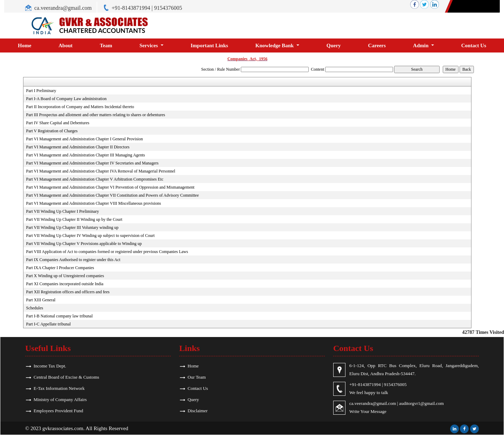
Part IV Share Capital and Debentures (58, 123)
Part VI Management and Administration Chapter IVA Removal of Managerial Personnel (100, 171)
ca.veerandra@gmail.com (63, 8)
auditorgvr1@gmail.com (421, 403)
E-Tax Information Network (59, 388)
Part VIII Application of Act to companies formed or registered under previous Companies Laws (107, 252)
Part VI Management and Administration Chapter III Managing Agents (85, 155)
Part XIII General (41, 300)
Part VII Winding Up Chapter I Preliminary (62, 211)
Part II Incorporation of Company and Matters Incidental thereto (80, 107)
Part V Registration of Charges (52, 131)
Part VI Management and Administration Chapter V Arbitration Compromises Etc (94, 179)
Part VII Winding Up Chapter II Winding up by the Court (74, 219)
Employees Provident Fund (58, 411)
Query (334, 45)
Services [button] (149, 45)
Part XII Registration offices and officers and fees (68, 292)
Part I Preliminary (41, 91)
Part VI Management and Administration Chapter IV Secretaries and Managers (92, 163)
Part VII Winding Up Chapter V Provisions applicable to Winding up (84, 244)
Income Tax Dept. (50, 366)
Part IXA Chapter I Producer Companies (60, 268)
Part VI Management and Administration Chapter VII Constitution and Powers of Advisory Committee (112, 195)
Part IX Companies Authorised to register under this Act (73, 260)
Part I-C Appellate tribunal (48, 324)
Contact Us (474, 45)
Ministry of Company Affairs (60, 399)
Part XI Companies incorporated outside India (65, 284)
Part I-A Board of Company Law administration (66, 99)
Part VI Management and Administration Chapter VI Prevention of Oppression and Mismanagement (110, 187)
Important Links (209, 45)
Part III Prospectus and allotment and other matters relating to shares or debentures (95, 115)
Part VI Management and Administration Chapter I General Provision (84, 139)
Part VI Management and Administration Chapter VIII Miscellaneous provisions (93, 203)
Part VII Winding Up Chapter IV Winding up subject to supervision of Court (90, 236)
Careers (377, 45)
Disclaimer (198, 411)
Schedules (34, 308)
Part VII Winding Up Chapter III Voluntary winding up (72, 227)
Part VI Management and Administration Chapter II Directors (78, 147)
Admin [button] (421, 45)
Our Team (197, 377)
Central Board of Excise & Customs (66, 377)
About (65, 45)
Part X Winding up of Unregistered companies (65, 276)
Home (24, 45)
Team (106, 45)
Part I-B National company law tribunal (59, 316)
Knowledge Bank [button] (275, 45)
